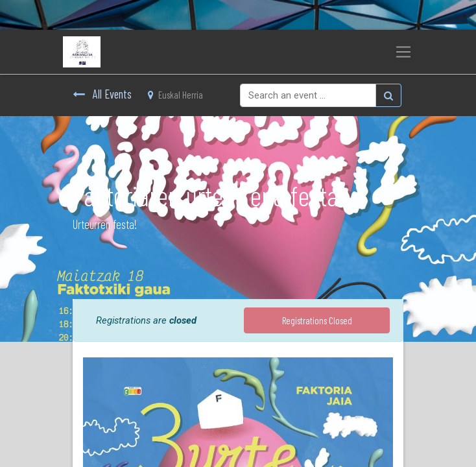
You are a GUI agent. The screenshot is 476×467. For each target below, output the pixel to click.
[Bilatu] (388, 95)
